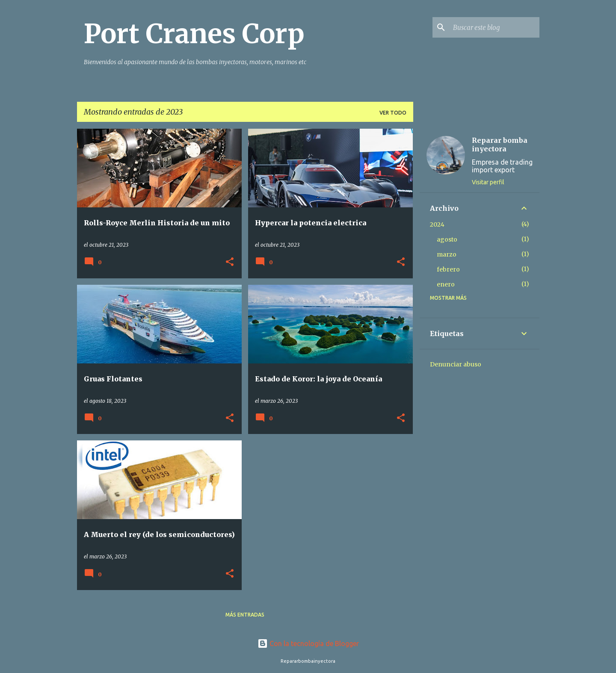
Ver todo (393, 113)
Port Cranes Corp (194, 34)
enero (446, 284)
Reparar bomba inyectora (500, 145)
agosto (447, 239)
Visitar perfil (488, 182)
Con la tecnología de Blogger (308, 643)
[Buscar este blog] (495, 27)
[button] (230, 262)
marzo (447, 254)
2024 (437, 224)
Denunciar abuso (456, 364)
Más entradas (245, 615)
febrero (448, 269)
